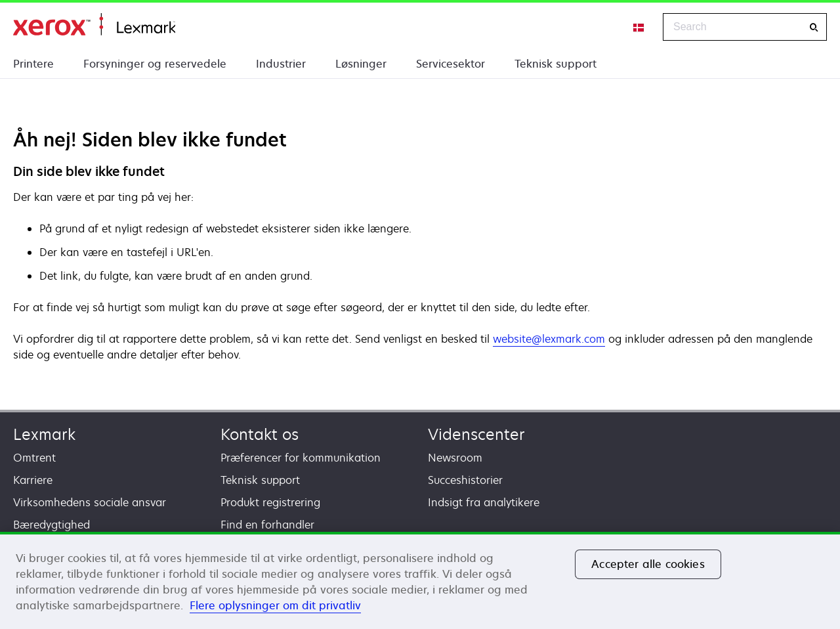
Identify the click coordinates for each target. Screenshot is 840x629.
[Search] (814, 27)
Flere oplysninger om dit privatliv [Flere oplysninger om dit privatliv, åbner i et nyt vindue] (275, 605)
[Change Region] (639, 27)
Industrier (281, 64)
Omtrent (34, 458)
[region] (420, 580)
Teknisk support (556, 64)
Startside (94, 25)
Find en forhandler (267, 525)
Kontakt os (260, 434)
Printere (33, 64)
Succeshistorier (465, 480)
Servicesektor (451, 64)
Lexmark (44, 434)
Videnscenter (476, 434)
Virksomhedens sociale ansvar (90, 502)
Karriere (33, 480)
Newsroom (455, 458)
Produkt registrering (270, 502)
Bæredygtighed (52, 525)
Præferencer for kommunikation (301, 458)
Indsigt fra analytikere (484, 502)
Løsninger (361, 64)
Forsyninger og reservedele (155, 64)
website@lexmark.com (549, 339)
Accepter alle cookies (648, 564)
